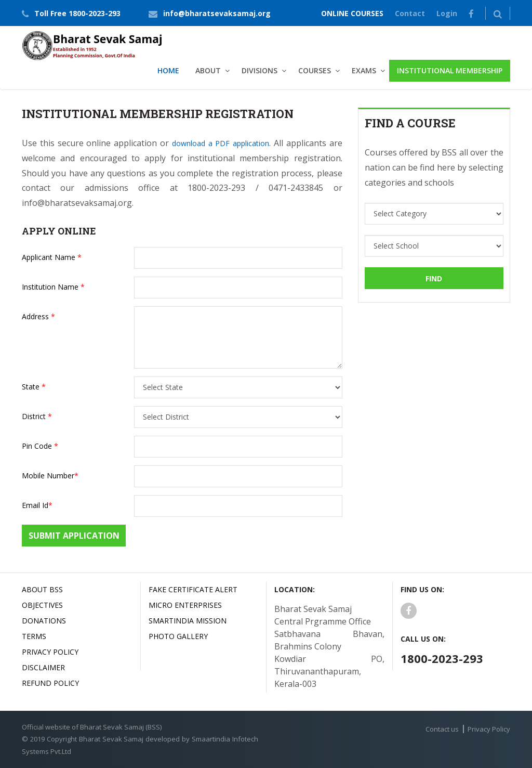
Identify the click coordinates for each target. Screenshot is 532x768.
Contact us (442, 729)
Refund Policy (50, 683)
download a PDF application (221, 143)
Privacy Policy (50, 652)
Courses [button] (315, 70)
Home (168, 70)
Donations (44, 621)
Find (434, 278)
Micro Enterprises (185, 605)
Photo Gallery (178, 636)
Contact (410, 13)
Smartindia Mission (188, 621)
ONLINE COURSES (352, 13)
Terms (34, 636)
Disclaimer (43, 667)
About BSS (42, 589)
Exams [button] (364, 70)
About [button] (208, 70)
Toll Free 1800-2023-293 (77, 13)
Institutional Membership (450, 70)
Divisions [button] (260, 70)
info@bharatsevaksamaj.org (217, 13)
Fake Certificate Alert (193, 589)
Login (447, 13)
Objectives (42, 605)
